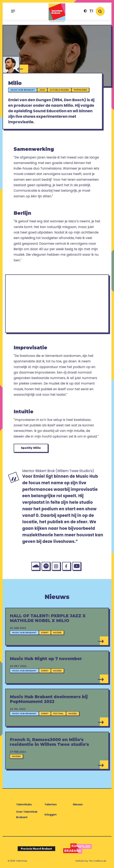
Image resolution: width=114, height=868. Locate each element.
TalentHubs (24, 804)
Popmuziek (80, 90)
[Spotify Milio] (46, 566)
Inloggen (51, 815)
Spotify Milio (31, 448)
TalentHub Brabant (57, 13)
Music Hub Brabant (23, 90)
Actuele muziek (59, 90)
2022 (42, 90)
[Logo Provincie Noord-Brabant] (36, 849)
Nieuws (78, 804)
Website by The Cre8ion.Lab (91, 861)
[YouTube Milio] (77, 566)
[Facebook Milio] (66, 566)
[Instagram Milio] (56, 566)
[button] (85, 12)
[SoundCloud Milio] (36, 566)
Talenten (51, 804)
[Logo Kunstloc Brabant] (78, 849)
